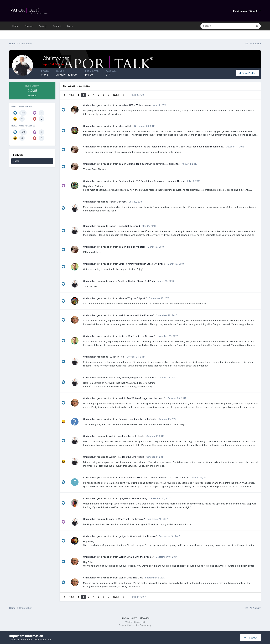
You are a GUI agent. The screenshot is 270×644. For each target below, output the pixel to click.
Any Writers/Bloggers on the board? (136, 377)
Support (57, 26)
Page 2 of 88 (138, 95)
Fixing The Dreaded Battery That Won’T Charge (163, 477)
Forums (29, 26)
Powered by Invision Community (135, 625)
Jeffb (122, 264)
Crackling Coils (135, 578)
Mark (121, 126)
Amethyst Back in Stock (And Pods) (147, 264)
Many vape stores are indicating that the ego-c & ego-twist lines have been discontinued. (175, 147)
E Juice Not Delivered (128, 226)
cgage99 (124, 498)
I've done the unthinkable (143, 419)
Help (130, 126)
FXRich (113, 357)
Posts (16, 161)
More (70, 26)
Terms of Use (17, 640)
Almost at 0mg (139, 498)
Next (116, 95)
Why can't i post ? (137, 298)
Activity (43, 26)
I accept (251, 638)
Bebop (122, 419)
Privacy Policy (129, 618)
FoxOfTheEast (126, 477)
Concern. (122, 202)
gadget (123, 536)
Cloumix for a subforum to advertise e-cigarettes (153, 164)
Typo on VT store (136, 247)
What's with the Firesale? (140, 315)
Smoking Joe (126, 181)
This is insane (144, 105)
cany (112, 281)
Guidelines (46, 640)
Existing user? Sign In (247, 11)
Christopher (90, 105)
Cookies (145, 618)
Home (15, 26)
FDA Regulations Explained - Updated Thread (160, 181)
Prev (71, 95)
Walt (121, 315)
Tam (121, 147)
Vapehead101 (126, 105)
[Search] (217, 26)
